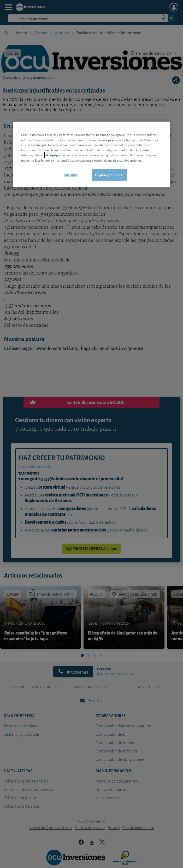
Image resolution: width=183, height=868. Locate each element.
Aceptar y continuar (109, 175)
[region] (92, 154)
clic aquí (50, 155)
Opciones (70, 175)
